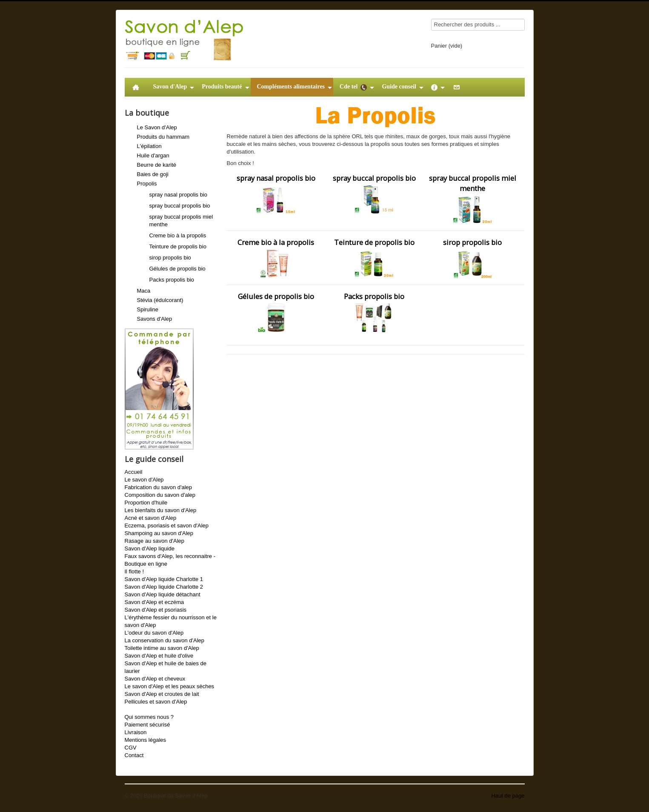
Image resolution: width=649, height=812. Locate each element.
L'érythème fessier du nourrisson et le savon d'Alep (171, 621)
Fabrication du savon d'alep (159, 487)
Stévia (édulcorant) (160, 300)
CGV (131, 748)
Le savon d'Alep (144, 480)
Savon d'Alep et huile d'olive (159, 656)
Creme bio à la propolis (178, 235)
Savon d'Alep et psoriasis (156, 610)
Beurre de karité (157, 165)
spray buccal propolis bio (180, 206)
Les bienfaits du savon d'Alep (161, 510)
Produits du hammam (163, 137)
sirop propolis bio (170, 258)
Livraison (136, 732)
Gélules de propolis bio (177, 269)
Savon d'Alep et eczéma (154, 602)
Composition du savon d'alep (160, 495)
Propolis (147, 184)
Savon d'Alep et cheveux (155, 679)
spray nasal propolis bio (179, 195)
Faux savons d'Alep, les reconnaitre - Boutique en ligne (170, 560)
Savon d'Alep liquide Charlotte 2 (164, 587)
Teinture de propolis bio (178, 246)
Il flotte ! (134, 571)
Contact (134, 755)
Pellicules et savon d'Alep (156, 702)
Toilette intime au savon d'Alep (162, 648)
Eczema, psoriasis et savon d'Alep (167, 526)
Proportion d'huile (146, 503)
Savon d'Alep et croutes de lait (162, 694)
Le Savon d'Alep (157, 127)
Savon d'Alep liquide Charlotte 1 (164, 579)
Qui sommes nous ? (149, 717)
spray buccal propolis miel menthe (473, 199)
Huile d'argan (153, 155)
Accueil (134, 472)
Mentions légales (146, 740)
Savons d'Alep (155, 319)
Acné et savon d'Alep (151, 518)
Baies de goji (153, 174)
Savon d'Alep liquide (150, 548)
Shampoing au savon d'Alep (159, 533)
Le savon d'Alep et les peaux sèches (170, 686)
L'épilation (149, 146)
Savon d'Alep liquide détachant (163, 594)
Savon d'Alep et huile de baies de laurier (166, 667)
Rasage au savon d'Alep (155, 541)
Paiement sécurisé (147, 725)
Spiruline (148, 309)
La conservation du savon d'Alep (165, 640)
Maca (144, 291)
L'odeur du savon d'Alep (154, 633)
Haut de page (508, 796)
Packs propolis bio (172, 280)
